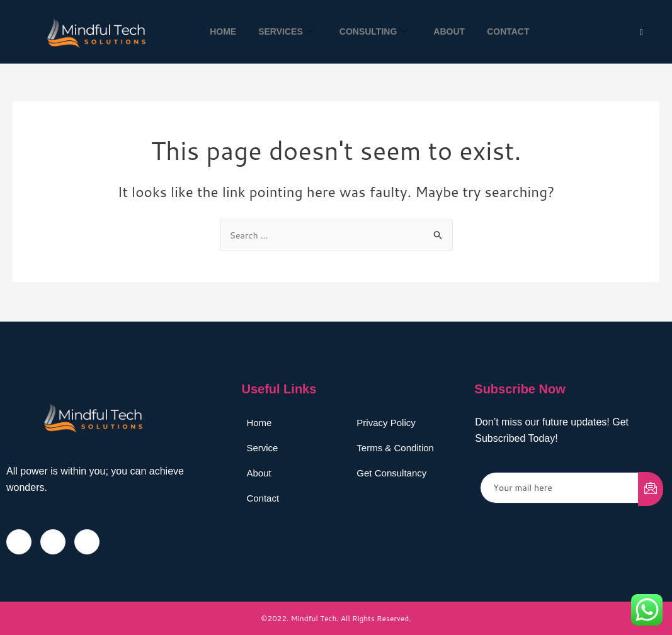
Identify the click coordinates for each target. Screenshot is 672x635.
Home (217, 31)
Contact (514, 31)
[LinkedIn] (87, 541)
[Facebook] (19, 541)
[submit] (651, 488)
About (452, 31)
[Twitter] (641, 32)
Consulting (374, 32)
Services (283, 32)
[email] (560, 487)
